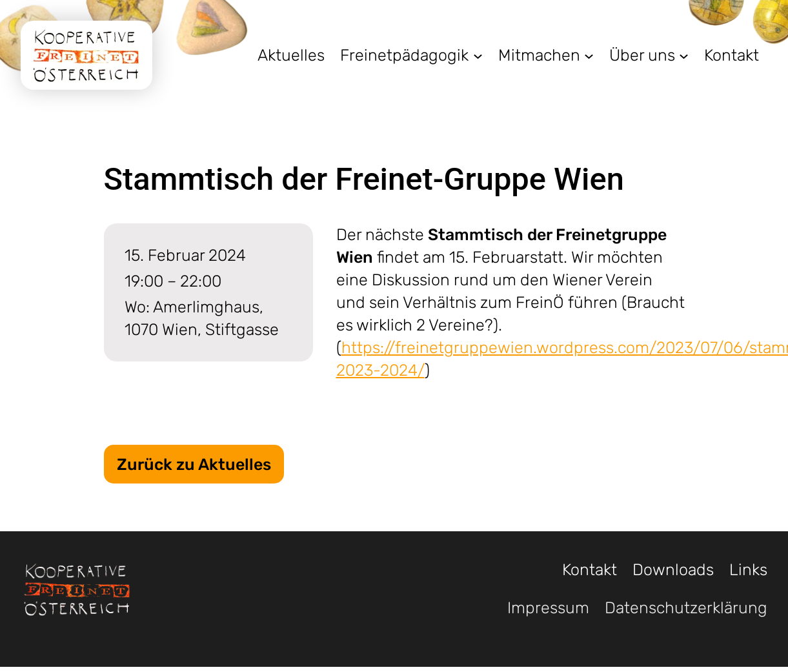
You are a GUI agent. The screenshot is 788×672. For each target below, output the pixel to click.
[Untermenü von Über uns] (684, 55)
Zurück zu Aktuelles (194, 464)
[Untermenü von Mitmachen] (589, 55)
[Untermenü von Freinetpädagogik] (478, 55)
